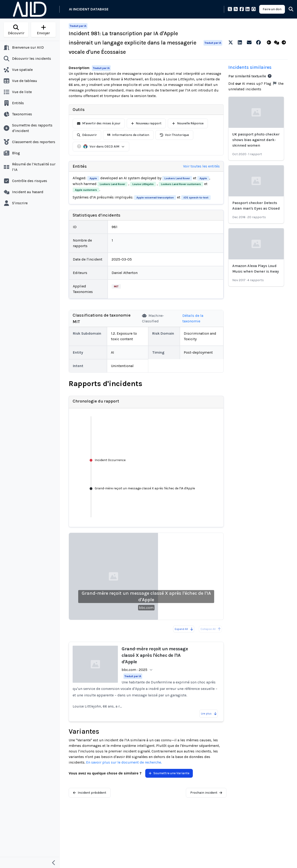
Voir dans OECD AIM (104, 147)
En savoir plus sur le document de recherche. (124, 762)
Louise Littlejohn (143, 184)
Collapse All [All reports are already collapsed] (211, 629)
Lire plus (209, 714)
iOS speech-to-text (196, 198)
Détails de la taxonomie (193, 318)
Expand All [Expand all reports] (184, 629)
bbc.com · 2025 (134, 670)
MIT (116, 286)
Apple (93, 178)
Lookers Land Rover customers (181, 184)
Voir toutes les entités (201, 166)
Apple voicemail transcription (155, 198)
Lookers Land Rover (177, 178)
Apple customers (86, 190)
